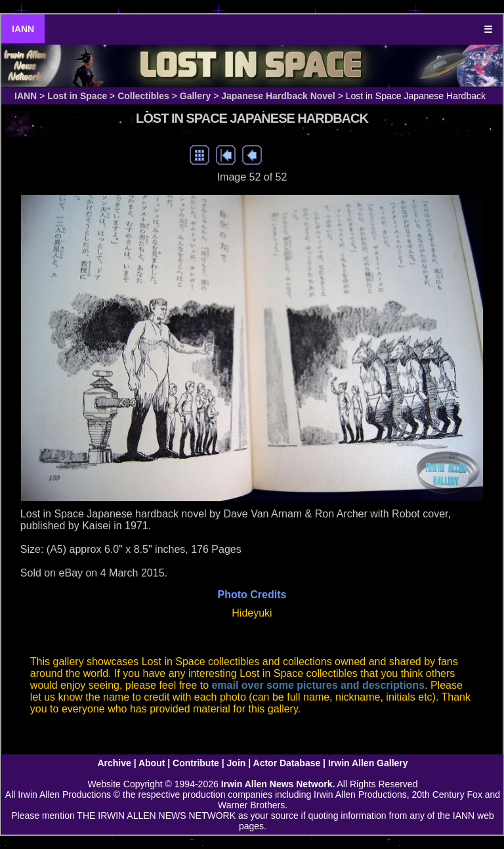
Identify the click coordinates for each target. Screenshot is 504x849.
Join (237, 763)
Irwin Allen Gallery (368, 763)
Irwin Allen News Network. (278, 784)
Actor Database (287, 763)
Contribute (196, 763)
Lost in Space (77, 96)
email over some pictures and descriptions (318, 685)
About (152, 763)
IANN (23, 29)
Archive (114, 763)
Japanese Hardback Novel (278, 96)
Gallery (195, 96)
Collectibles (143, 96)
